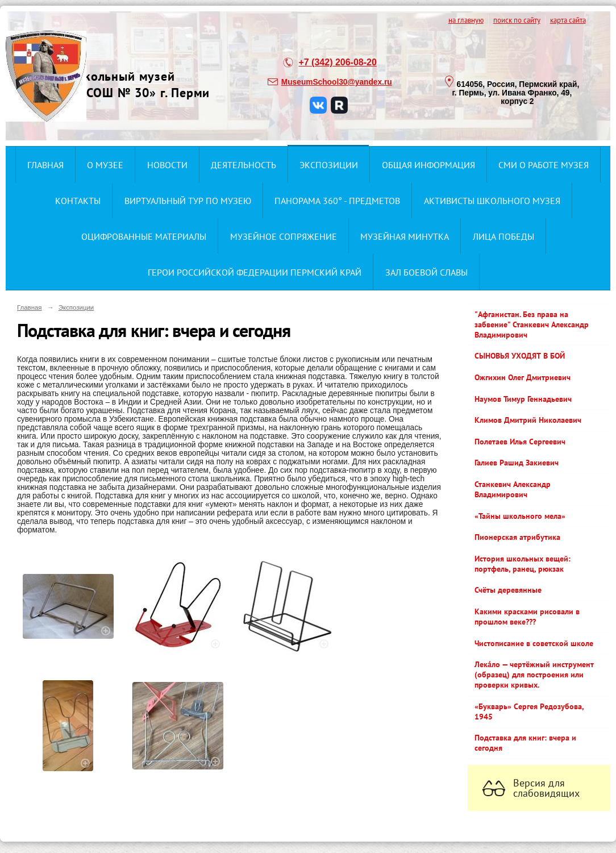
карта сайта (568, 20)
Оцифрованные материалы (144, 236)
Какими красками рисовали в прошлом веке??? (527, 617)
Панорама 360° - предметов (337, 201)
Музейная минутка (405, 236)
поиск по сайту (517, 20)
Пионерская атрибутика (517, 537)
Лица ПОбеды (503, 236)
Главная (45, 165)
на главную (466, 20)
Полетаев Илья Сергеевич (520, 442)
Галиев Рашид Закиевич (517, 463)
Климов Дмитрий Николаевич (528, 420)
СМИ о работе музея (544, 165)
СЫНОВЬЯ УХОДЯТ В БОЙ (520, 356)
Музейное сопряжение (284, 236)
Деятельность (244, 165)
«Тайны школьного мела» (520, 516)
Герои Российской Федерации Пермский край (255, 272)
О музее (105, 165)
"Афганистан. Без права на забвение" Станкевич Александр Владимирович (532, 324)
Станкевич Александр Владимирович (513, 489)
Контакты (78, 201)
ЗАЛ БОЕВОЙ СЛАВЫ (426, 272)
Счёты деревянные (508, 590)
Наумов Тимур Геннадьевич (523, 399)
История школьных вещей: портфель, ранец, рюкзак (523, 564)
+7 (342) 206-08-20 (337, 62)
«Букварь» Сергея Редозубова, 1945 (529, 711)
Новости (167, 165)
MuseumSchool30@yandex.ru (337, 82)
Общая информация (428, 165)
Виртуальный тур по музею (188, 201)
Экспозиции (329, 165)
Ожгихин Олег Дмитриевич (523, 377)
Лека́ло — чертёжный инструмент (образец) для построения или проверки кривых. (534, 675)
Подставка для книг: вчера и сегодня (525, 743)
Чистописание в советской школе (534, 643)
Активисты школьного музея (492, 201)
